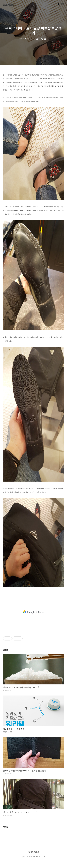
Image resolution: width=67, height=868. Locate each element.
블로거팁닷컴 (10, 5)
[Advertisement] (33, 612)
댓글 (6, 827)
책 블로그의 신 (34, 852)
